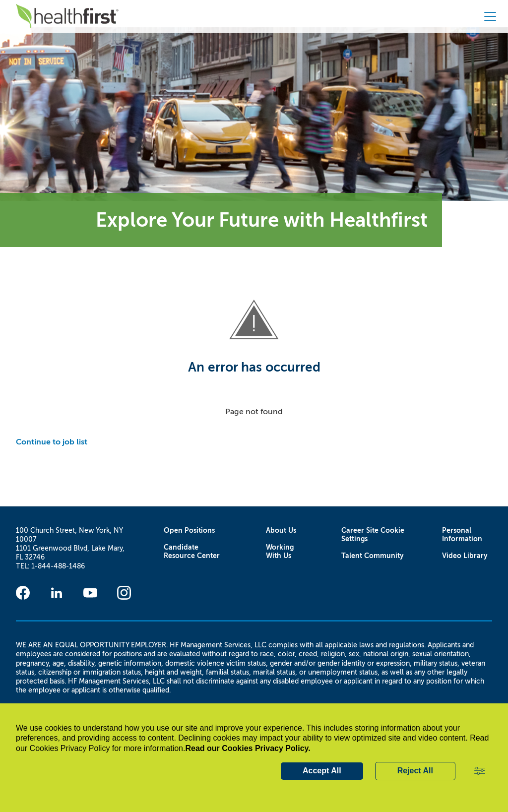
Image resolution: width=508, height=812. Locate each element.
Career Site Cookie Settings (373, 535)
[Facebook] (23, 593)
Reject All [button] (415, 771)
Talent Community (373, 556)
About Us (281, 531)
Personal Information (462, 535)
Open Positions (189, 531)
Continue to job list (52, 442)
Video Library (465, 556)
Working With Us (280, 552)
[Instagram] (124, 593)
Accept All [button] (322, 771)
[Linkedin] (57, 593)
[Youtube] (90, 593)
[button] (480, 771)
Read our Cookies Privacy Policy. (248, 748)
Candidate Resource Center (192, 552)
